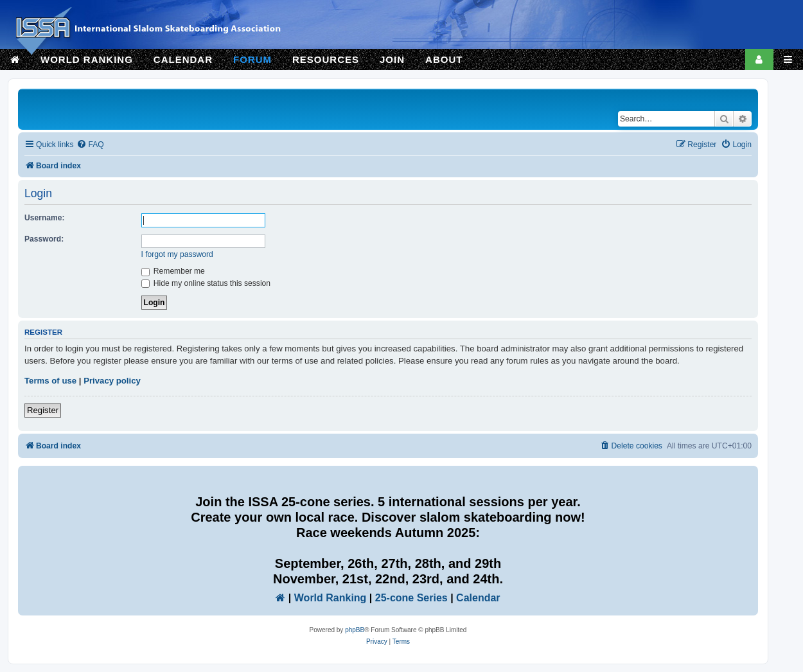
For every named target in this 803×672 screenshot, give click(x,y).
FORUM (252, 59)
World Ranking (331, 598)
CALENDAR (183, 59)
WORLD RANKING (87, 59)
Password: (44, 239)
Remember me (173, 271)
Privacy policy (112, 381)
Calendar (478, 598)
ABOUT (444, 59)
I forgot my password (177, 254)
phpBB (355, 630)
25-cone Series (411, 598)
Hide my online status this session (206, 283)
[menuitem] (90, 145)
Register (43, 410)
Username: (45, 218)
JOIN (392, 59)
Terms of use (50, 381)
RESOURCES (326, 59)
